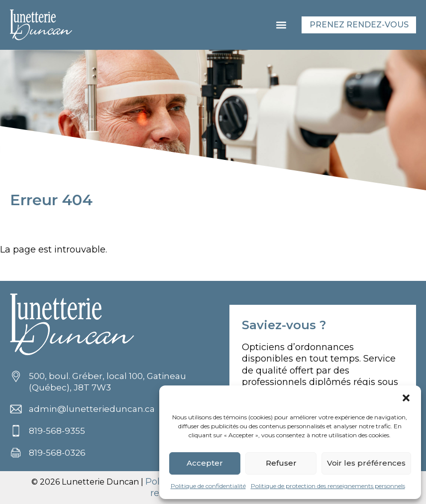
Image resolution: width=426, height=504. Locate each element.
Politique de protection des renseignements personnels (328, 486)
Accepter (205, 463)
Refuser (281, 463)
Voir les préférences (366, 463)
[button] (406, 398)
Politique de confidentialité (208, 486)
